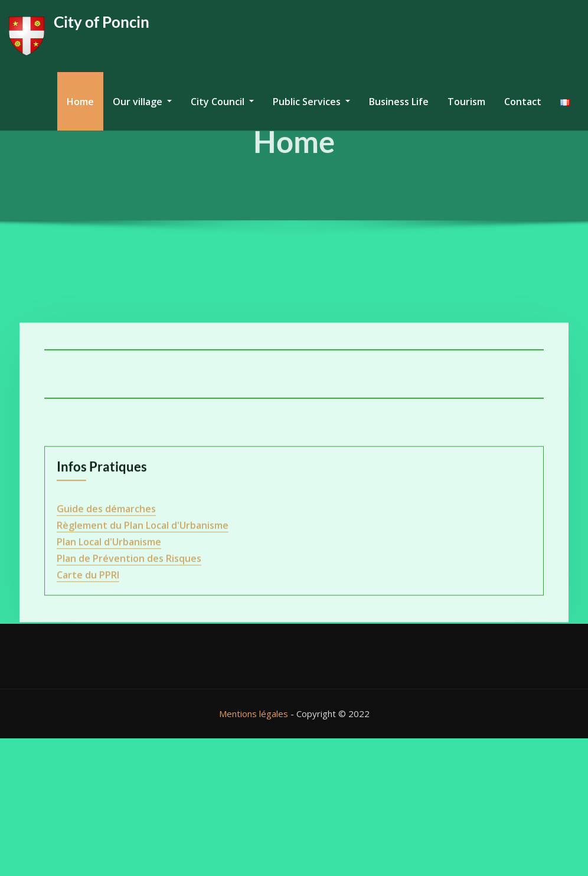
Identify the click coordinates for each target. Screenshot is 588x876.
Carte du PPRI (88, 741)
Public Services (311, 102)
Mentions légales (254, 714)
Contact (523, 102)
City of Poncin (102, 22)
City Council (222, 102)
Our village (142, 102)
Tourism (466, 102)
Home (80, 102)
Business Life (399, 102)
